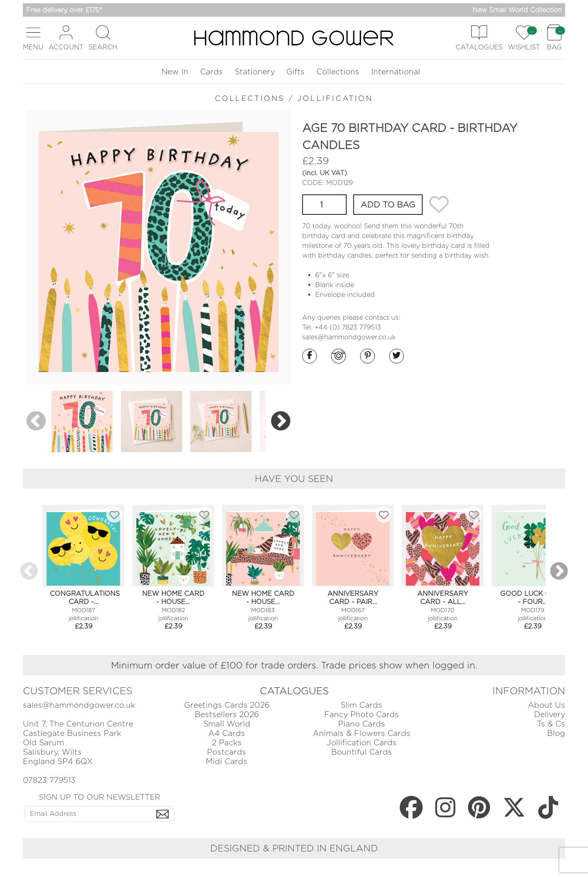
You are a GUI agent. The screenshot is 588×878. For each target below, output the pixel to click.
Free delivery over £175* (64, 10)
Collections (338, 72)
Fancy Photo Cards (362, 714)
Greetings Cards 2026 (227, 705)
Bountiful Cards (362, 752)
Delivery (550, 714)
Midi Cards (227, 761)
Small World (227, 724)
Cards (212, 72)
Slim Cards (361, 705)
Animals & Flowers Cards (362, 733)
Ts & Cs (551, 724)
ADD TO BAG (388, 205)
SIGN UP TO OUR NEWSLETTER (99, 797)
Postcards (227, 752)
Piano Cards (362, 724)
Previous (36, 421)
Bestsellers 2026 (227, 714)
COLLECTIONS (250, 98)
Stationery (255, 72)
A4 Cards (227, 733)
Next (281, 421)
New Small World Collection (517, 10)
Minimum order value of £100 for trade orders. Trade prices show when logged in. (294, 665)
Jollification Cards (362, 743)
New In (175, 72)
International (396, 72)
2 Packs (227, 743)
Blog (556, 733)
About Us (547, 705)
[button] (33, 38)
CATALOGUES (294, 691)
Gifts (295, 72)
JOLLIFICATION (335, 98)
